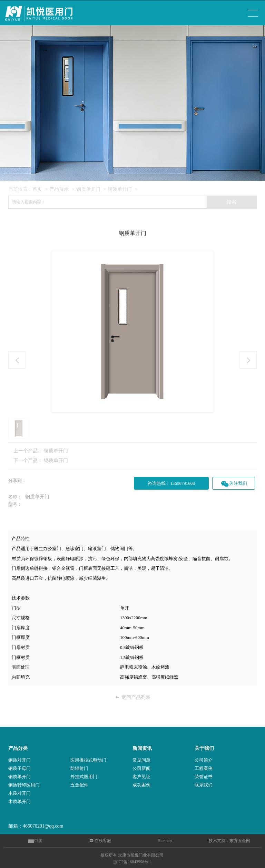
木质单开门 (19, 801)
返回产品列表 (133, 697)
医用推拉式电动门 (88, 760)
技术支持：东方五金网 (229, 841)
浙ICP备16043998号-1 (133, 862)
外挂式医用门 (84, 777)
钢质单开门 (88, 189)
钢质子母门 (19, 768)
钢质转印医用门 (24, 785)
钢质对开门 (19, 760)
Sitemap (165, 841)
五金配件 (79, 785)
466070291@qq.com (43, 826)
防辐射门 (79, 768)
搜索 (232, 202)
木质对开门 (19, 793)
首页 (37, 189)
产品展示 (59, 189)
